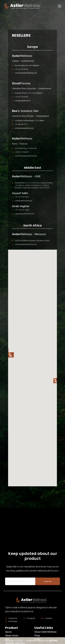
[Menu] (60, 6)
